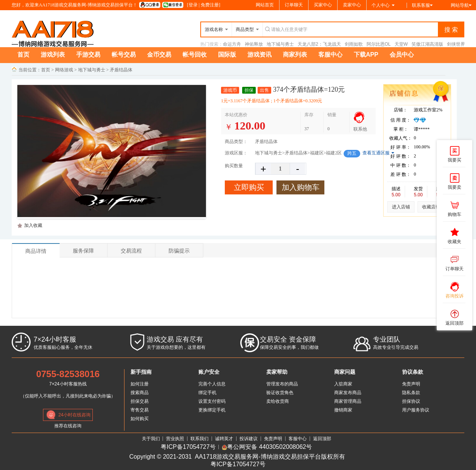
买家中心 (323, 5)
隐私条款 (411, 393)
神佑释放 (254, 44)
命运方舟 (232, 44)
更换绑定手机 (212, 410)
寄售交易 (140, 410)
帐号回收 (195, 55)
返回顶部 (322, 439)
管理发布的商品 (282, 384)
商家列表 (295, 55)
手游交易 (88, 55)
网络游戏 (64, 70)
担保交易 (140, 401)
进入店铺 (401, 207)
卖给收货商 (278, 401)
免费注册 (210, 5)
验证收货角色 (280, 393)
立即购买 (249, 187)
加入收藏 (33, 225)
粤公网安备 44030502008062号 (267, 447)
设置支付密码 (212, 401)
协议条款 (413, 372)
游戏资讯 (259, 55)
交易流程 (131, 251)
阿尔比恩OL (379, 44)
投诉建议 (249, 439)
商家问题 (345, 372)
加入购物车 (301, 187)
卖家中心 (352, 5)
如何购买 (140, 419)
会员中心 (402, 55)
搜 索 (451, 30)
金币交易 (159, 55)
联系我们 (200, 439)
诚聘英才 (224, 439)
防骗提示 (179, 251)
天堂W (401, 44)
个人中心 (383, 5)
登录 (193, 5)
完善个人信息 (212, 384)
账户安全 (209, 372)
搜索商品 (140, 393)
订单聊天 (294, 5)
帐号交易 (124, 55)
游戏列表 (53, 55)
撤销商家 (343, 410)
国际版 (227, 55)
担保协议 (411, 401)
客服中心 (330, 55)
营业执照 (175, 439)
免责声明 (411, 384)
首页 (23, 55)
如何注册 (140, 384)
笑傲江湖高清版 (427, 44)
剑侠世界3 (457, 44)
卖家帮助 (277, 372)
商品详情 (36, 251)
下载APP (366, 55)
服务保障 (83, 251)
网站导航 (461, 5)
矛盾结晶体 (121, 70)
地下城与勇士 (280, 44)
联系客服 (422, 5)
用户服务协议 (416, 410)
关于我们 (151, 439)
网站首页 (265, 5)
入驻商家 (343, 384)
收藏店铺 (431, 207)
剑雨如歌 (354, 44)
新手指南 (141, 372)
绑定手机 (207, 393)
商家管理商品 (348, 401)
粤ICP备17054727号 (188, 447)
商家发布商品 (348, 393)
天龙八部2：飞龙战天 (319, 44)
